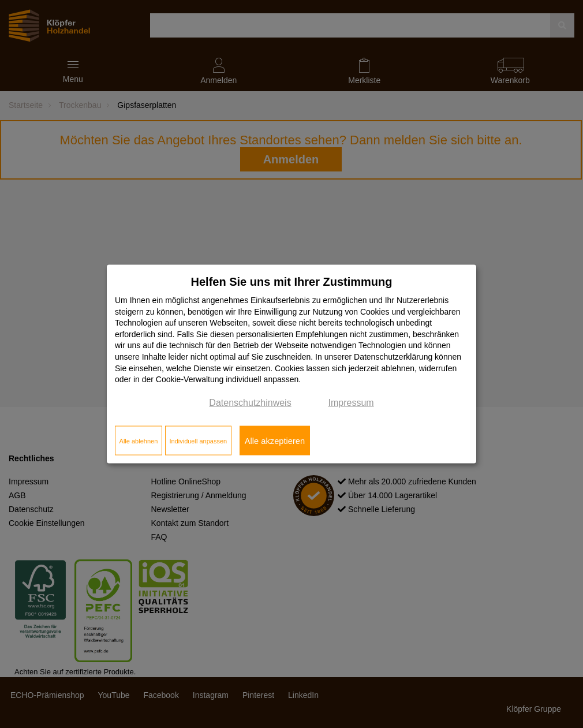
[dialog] (291, 364)
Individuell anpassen (198, 440)
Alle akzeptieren (275, 440)
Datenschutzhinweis (250, 402)
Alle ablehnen (139, 440)
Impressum (351, 402)
